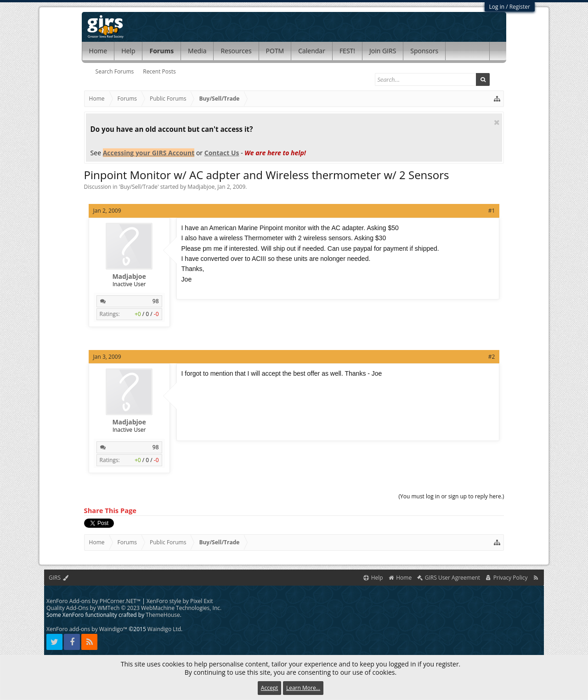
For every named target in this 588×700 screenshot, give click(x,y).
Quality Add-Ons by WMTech (134, 608)
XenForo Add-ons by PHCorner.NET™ (93, 601)
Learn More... (303, 688)
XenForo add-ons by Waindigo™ (87, 629)
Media (197, 51)
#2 (492, 357)
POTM (275, 51)
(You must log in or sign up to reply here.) (451, 496)
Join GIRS (383, 51)
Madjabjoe (201, 187)
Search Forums (115, 71)
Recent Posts (159, 71)
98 (156, 301)
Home (98, 51)
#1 (492, 211)
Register (520, 7)
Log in (497, 7)
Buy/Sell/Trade (139, 187)
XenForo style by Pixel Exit (180, 601)
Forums (161, 51)
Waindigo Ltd (164, 629)
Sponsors (424, 51)
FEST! (347, 51)
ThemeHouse (163, 615)
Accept (269, 688)
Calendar (312, 51)
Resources (236, 51)
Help (128, 51)
